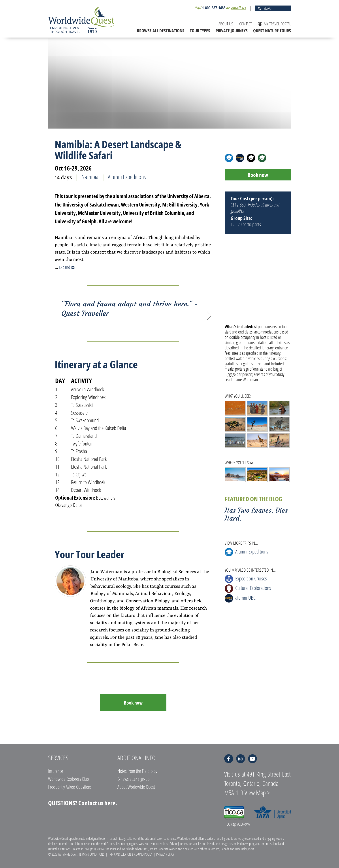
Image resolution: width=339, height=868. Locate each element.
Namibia (90, 177)
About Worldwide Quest (136, 787)
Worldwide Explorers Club (69, 779)
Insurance (56, 771)
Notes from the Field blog (137, 771)
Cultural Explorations (248, 588)
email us (239, 8)
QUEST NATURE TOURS (272, 31)
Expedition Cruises (246, 579)
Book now (133, 703)
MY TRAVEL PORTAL (274, 24)
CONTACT (246, 24)
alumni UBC (240, 598)
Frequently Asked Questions (70, 787)
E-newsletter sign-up (134, 779)
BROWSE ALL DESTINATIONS (161, 31)
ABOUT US (226, 24)
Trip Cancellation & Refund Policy (130, 854)
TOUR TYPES (200, 31)
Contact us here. (98, 803)
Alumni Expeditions (127, 177)
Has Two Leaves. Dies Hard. (256, 514)
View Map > (257, 793)
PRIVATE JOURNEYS (232, 31)
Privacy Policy (165, 854)
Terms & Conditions (92, 854)
